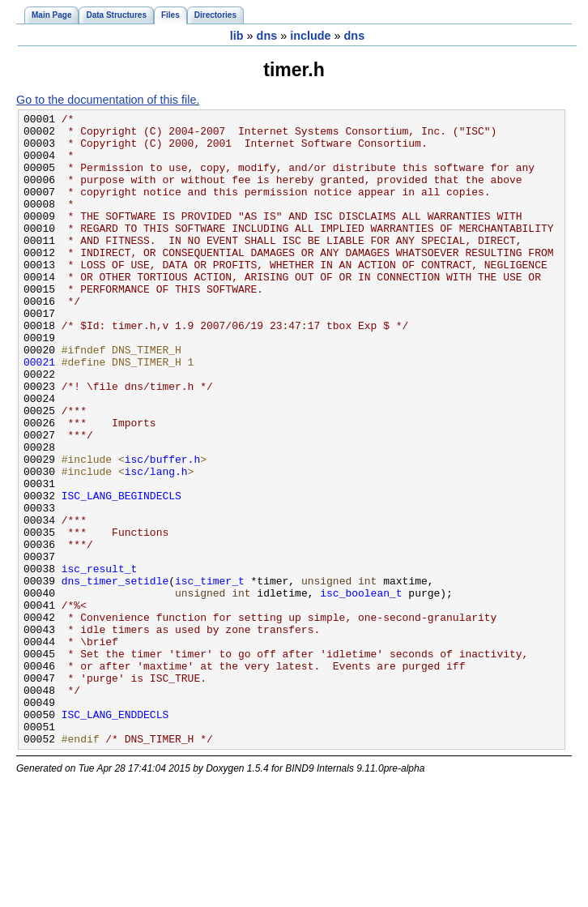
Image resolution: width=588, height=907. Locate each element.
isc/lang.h (156, 544)
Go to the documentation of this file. (108, 100)
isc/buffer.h (163, 529)
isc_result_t (100, 661)
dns (267, 36)
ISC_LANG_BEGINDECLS (121, 573)
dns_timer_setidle (115, 675)
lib (237, 36)
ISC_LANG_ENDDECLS (115, 836)
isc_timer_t (210, 675)
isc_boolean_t (361, 690)
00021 (39, 413)
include (310, 36)
